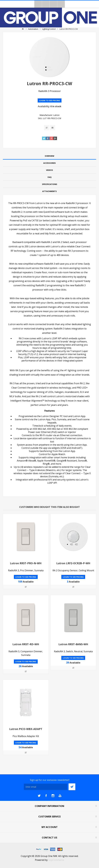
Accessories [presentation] (50, 163)
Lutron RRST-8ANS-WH (73, 644)
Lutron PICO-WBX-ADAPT (26, 729)
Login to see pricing (50, 100)
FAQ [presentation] (50, 177)
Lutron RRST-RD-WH (26, 644)
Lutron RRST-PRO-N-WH (26, 563)
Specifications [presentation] (50, 184)
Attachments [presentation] (50, 191)
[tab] (50, 156)
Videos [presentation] (50, 170)
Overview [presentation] (50, 156)
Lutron (56, 115)
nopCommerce (56, 860)
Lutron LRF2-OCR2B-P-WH (73, 563)
